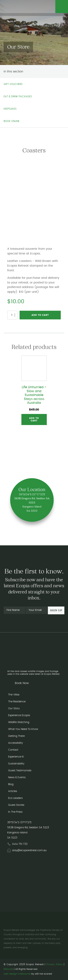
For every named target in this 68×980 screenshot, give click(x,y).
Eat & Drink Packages (18, 97)
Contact (13, 750)
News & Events (17, 777)
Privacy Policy (54, 964)
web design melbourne (17, 974)
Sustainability (16, 764)
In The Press (15, 812)
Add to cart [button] (34, 419)
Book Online (12, 121)
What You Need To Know (23, 729)
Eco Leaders (15, 798)
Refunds (8, 969)
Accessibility (16, 743)
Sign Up (56, 610)
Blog (11, 784)
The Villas (14, 695)
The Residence (17, 702)
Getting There (16, 736)
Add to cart (40, 315)
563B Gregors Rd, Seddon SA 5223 (28, 828)
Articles (13, 791)
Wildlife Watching (19, 722)
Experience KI (16, 757)
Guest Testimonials (20, 771)
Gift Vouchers (13, 84)
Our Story (14, 709)
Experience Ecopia (19, 715)
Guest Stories (16, 805)
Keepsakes (10, 109)
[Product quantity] (12, 315)
